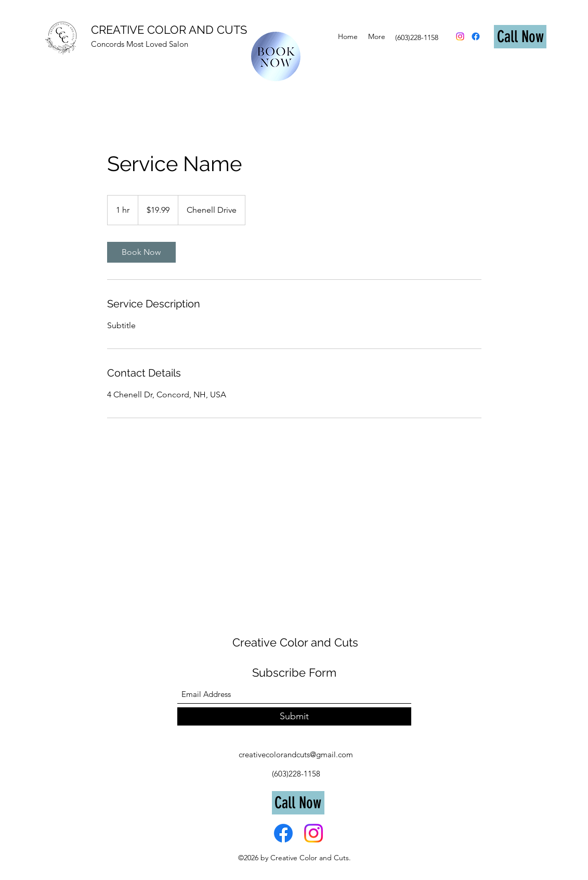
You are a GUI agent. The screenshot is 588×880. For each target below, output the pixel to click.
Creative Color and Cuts (295, 642)
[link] (141, 252)
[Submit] (294, 716)
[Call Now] (520, 37)
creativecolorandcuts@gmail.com (296, 754)
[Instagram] (460, 36)
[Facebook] (476, 36)
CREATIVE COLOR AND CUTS (169, 30)
